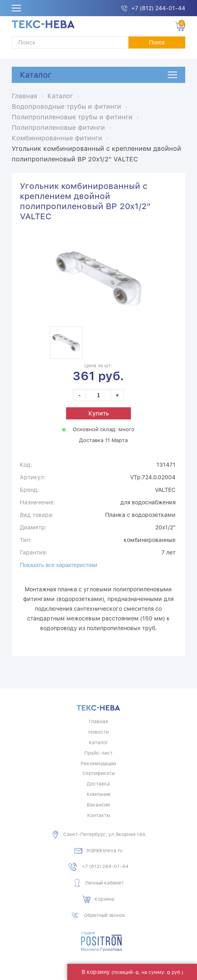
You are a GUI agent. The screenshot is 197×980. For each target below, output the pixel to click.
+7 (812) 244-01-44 (158, 8)
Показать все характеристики (59, 565)
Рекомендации (98, 764)
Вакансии (98, 805)
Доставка (98, 784)
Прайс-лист (98, 753)
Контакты (98, 815)
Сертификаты (98, 773)
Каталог (36, 75)
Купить (98, 413)
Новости (98, 732)
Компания (98, 794)
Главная (98, 722)
